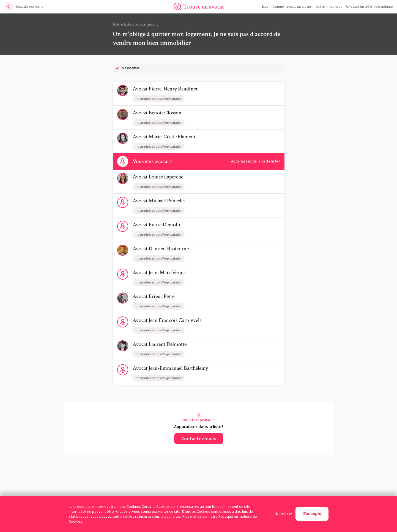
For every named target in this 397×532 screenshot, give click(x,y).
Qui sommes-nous (329, 6)
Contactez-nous (199, 438)
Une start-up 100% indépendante (369, 6)
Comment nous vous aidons (292, 6)
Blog (265, 6)
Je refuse (284, 514)
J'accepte (312, 513)
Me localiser (131, 68)
